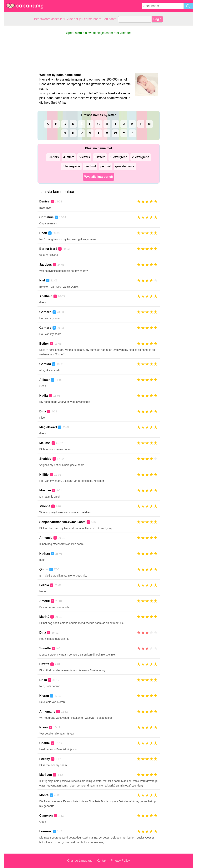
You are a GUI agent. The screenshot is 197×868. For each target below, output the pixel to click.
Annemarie (47, 711)
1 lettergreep (119, 157)
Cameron (46, 816)
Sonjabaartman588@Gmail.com (63, 522)
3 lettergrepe (71, 166)
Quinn (44, 569)
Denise (44, 201)
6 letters (100, 157)
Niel (42, 280)
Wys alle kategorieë (98, 177)
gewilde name (125, 166)
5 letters (84, 157)
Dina (43, 411)
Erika (43, 680)
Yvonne (45, 506)
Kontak (102, 861)
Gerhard (45, 312)
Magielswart (48, 427)
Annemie (46, 538)
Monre (44, 795)
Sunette (45, 648)
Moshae (45, 490)
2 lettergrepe (141, 157)
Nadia (44, 396)
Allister (45, 380)
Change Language (80, 861)
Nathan (45, 554)
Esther (44, 344)
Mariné (44, 617)
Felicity (45, 759)
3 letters (53, 157)
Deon (43, 233)
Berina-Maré (48, 249)
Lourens (45, 831)
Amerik (45, 601)
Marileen (46, 775)
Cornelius (47, 217)
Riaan (44, 727)
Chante (45, 743)
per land (90, 166)
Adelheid (46, 296)
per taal (106, 166)
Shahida (45, 459)
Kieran (44, 696)
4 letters (69, 157)
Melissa (45, 443)
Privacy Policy (120, 861)
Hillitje (44, 475)
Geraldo (45, 364)
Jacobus (46, 265)
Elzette (44, 664)
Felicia (44, 585)
